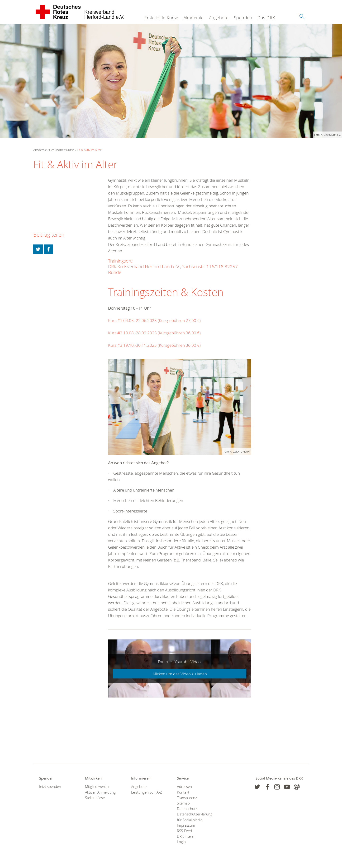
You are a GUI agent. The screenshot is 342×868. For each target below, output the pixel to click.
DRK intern (186, 836)
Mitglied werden (98, 787)
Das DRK (266, 18)
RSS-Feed (184, 831)
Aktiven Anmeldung (100, 792)
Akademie (194, 18)
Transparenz (187, 798)
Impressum (186, 825)
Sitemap (183, 803)
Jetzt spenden (50, 787)
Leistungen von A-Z (147, 792)
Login (181, 842)
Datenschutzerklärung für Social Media (194, 817)
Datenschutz (187, 809)
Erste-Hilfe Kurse (161, 18)
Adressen (184, 787)
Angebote (219, 18)
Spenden (243, 18)
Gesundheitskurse (62, 150)
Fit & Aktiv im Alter (89, 150)
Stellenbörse (95, 798)
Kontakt (183, 792)
